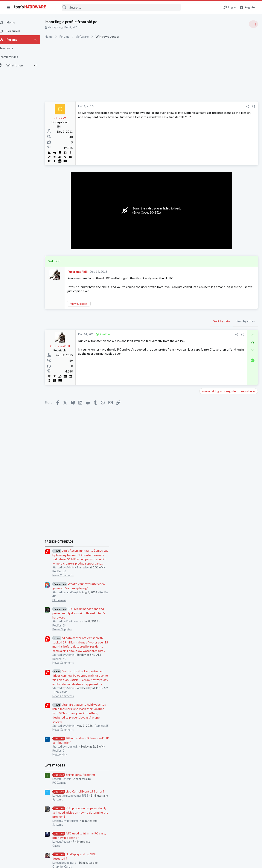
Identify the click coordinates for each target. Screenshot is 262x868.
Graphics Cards (211, 558)
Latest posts (203, 457)
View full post (83, 304)
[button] (9, 7)
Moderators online (209, 611)
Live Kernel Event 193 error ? (227, 482)
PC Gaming (208, 291)
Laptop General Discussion (218, 600)
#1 (185, 106)
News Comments (212, 266)
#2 (174, 335)
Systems (206, 491)
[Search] (116, 7)
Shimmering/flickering (222, 466)
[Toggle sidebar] (253, 24)
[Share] (179, 107)
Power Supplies (211, 320)
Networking (208, 446)
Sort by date (153, 321)
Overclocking (209, 579)
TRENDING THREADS (208, 233)
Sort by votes (177, 321)
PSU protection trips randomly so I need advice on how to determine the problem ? (229, 504)
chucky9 (58, 27)
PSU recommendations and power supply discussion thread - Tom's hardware (227, 304)
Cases (205, 537)
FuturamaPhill (82, 272)
